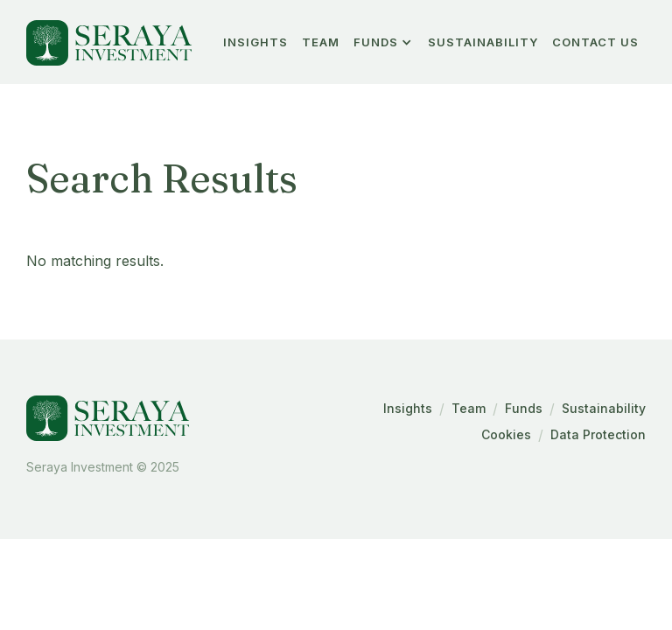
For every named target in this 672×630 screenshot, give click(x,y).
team (321, 42)
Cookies (506, 434)
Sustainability (483, 42)
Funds (524, 408)
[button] (384, 42)
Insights (408, 408)
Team (469, 408)
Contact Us (595, 42)
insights (255, 42)
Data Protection (598, 434)
